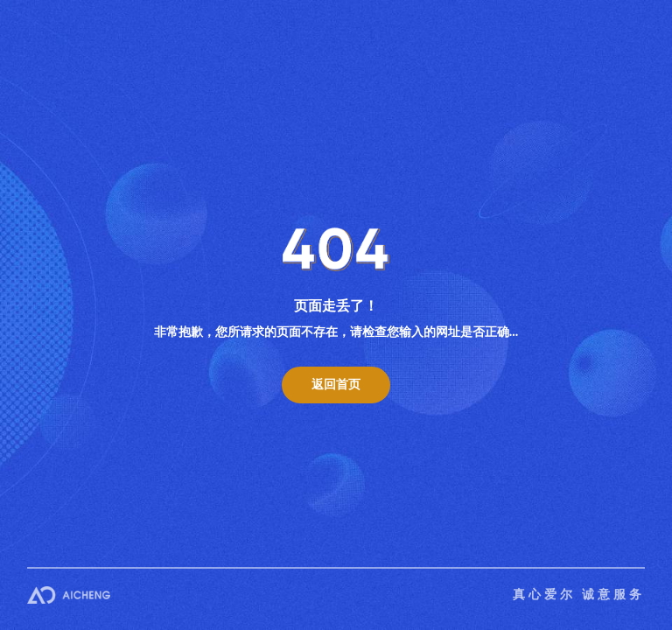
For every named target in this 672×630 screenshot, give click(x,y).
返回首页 (336, 385)
